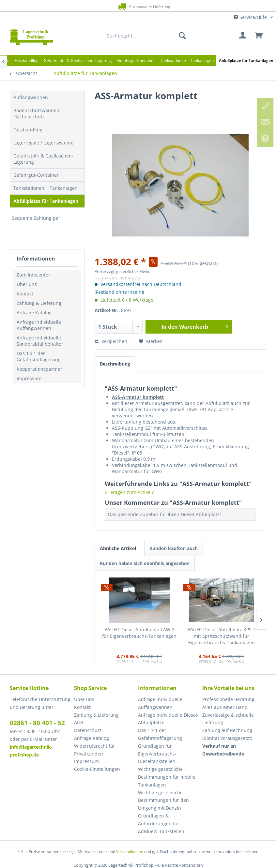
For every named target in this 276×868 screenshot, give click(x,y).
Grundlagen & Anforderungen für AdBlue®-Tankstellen (161, 823)
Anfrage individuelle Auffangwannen (39, 325)
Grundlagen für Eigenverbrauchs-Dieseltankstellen (157, 754)
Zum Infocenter (33, 275)
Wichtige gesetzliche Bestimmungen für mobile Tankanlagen (167, 777)
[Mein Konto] (243, 36)
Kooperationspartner (39, 369)
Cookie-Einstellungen (97, 769)
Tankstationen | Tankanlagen (46, 188)
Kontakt (25, 294)
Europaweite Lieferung (130, 6)
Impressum (29, 378)
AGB (79, 722)
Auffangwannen (31, 97)
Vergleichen (111, 341)
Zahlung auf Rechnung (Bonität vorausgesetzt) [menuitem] (227, 734)
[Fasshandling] (27, 60)
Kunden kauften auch (174, 548)
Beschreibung (115, 364)
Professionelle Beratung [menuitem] (228, 699)
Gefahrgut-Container (36, 175)
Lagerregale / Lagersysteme (43, 143)
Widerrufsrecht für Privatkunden (95, 750)
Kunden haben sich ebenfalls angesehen (145, 563)
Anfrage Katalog (34, 313)
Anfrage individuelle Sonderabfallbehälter (40, 341)
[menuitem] (146, 36)
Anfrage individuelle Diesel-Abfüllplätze (168, 719)
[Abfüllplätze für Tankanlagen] (246, 60)
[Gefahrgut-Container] (136, 60)
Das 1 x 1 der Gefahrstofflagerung (39, 356)
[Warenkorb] (259, 36)
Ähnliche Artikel (118, 548)
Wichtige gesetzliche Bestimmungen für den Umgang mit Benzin (163, 800)
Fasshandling (28, 130)
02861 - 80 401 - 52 (37, 723)
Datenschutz (88, 730)
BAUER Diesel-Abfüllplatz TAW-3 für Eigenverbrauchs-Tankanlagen (139, 633)
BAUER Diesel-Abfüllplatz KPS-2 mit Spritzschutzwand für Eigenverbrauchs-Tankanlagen (222, 636)
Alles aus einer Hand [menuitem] (225, 707)
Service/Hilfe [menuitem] (251, 17)
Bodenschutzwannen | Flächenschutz (38, 113)
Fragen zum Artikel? (129, 492)
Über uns (27, 284)
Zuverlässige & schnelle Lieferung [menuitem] (228, 719)
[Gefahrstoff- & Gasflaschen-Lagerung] (78, 60)
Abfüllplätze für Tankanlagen (46, 201)
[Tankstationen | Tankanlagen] (187, 60)
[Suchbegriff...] (146, 36)
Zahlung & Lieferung (39, 303)
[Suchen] (182, 36)
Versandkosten (130, 852)
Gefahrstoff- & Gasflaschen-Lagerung (43, 159)
